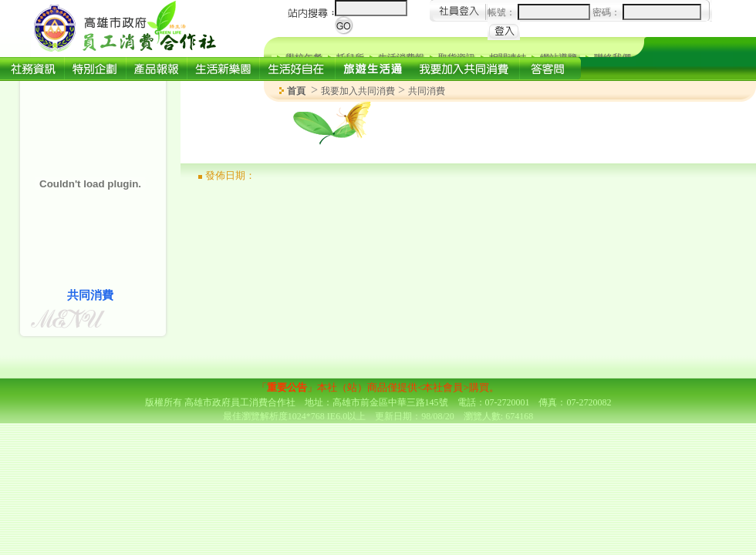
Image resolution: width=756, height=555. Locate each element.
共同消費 (427, 91)
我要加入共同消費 (358, 91)
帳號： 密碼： (594, 12)
